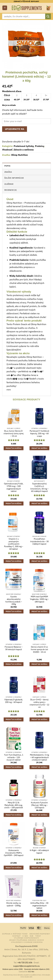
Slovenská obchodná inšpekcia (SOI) (37, 969)
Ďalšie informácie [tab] (14, 178)
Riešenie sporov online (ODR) (13, 969)
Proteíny (40, 146)
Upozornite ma (15, 129)
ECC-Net (31, 972)
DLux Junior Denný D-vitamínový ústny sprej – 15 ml (14, 433)
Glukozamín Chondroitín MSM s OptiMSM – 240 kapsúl (14, 853)
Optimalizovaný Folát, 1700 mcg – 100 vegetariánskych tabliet (14, 487)
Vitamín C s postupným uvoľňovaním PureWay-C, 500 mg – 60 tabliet (14, 544)
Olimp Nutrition (20, 155)
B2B (32, 936)
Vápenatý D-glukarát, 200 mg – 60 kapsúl (14, 701)
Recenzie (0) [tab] (10, 190)
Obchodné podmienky (40, 934)
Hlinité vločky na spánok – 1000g (14, 904)
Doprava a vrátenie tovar (15, 934)
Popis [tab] (7, 166)
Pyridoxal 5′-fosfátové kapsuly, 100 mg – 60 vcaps (39, 433)
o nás (25, 936)
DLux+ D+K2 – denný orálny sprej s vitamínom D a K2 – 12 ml (39, 703)
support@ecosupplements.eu (26, 966)
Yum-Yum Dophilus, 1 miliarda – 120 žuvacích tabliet (14, 757)
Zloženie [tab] (9, 184)
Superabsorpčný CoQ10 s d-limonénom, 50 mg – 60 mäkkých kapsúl (39, 487)
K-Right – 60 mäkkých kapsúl (39, 852)
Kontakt (17, 936)
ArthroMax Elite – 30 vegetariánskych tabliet (39, 906)
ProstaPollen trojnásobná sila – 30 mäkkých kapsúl (39, 541)
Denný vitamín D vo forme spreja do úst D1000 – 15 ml (39, 649)
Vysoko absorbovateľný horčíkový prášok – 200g (14, 600)
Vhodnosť (7, 150)
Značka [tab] (8, 172)
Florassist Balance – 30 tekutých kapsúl (14, 648)
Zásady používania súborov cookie (27, 940)
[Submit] (48, 16)
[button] (5, 8)
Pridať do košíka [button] (14, 448)
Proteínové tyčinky (24, 146)
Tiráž (38, 936)
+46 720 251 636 (25, 962)
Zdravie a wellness (24, 150)
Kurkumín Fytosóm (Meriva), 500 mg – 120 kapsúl (39, 805)
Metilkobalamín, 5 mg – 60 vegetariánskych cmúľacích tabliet (39, 757)
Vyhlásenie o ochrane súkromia (27, 942)
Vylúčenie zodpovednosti (26, 938)
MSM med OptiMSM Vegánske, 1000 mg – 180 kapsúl (39, 599)
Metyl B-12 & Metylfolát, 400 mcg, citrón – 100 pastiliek (14, 805)
